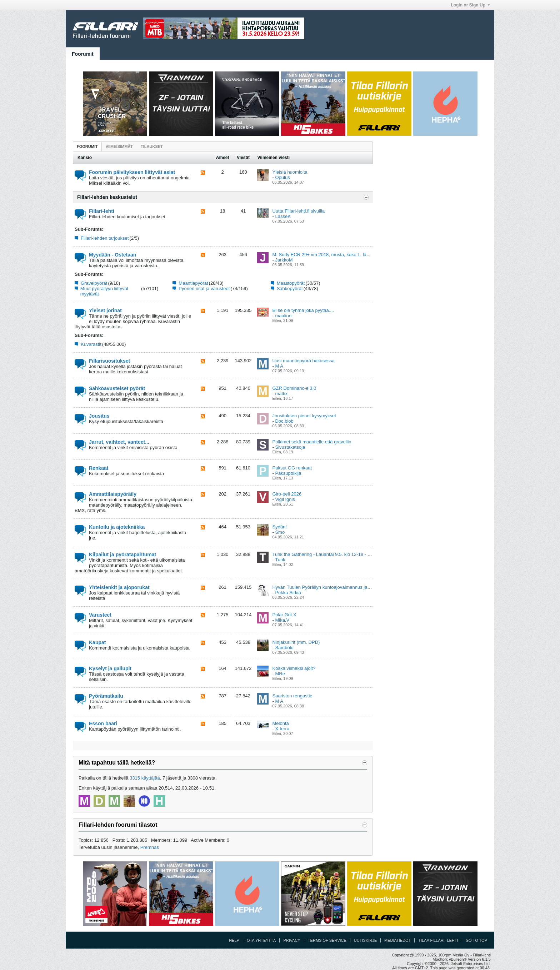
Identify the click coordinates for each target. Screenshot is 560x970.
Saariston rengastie (292, 696)
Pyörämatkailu (106, 696)
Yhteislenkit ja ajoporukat (119, 587)
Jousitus (99, 416)
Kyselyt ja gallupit (110, 668)
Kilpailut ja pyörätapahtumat (122, 554)
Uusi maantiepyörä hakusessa (303, 361)
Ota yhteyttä (261, 940)
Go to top (476, 940)
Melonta (280, 723)
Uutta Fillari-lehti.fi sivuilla (298, 211)
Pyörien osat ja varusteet (204, 288)
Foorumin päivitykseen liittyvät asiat (132, 172)
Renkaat (99, 468)
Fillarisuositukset (109, 361)
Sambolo (284, 648)
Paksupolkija (288, 473)
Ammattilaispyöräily (113, 494)
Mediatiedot (397, 940)
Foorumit (83, 54)
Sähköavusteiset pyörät (117, 388)
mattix (281, 394)
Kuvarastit (91, 344)
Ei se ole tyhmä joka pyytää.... (303, 310)
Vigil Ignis (285, 499)
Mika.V (282, 620)
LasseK (283, 216)
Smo (280, 532)
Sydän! (279, 527)
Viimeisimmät (119, 146)
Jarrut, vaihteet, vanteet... (119, 442)
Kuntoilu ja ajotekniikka (117, 527)
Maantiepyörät (193, 283)
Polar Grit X (284, 615)
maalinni (284, 316)
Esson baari (103, 723)
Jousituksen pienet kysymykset (304, 416)
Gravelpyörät (94, 283)
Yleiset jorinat (105, 310)
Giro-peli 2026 (287, 494)
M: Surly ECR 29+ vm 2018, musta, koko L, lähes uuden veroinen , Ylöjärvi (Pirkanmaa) (362, 255)
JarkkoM (284, 260)
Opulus (282, 177)
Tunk (280, 560)
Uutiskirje (365, 940)
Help (234, 940)
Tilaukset (152, 146)
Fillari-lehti (102, 211)
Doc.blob (284, 421)
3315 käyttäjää (145, 778)
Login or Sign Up (470, 5)
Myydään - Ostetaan (112, 255)
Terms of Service (327, 940)
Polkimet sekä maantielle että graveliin (312, 442)
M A (279, 366)
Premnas (150, 847)
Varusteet (100, 615)
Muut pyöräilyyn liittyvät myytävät (104, 291)
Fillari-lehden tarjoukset (105, 238)
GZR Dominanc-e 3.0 (294, 388)
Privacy (292, 940)
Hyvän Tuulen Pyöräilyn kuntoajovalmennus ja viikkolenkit (331, 587)
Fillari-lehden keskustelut (107, 197)
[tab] (87, 146)
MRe (280, 674)
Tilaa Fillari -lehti (438, 940)
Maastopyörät (291, 283)
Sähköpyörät (290, 288)
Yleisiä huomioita (290, 172)
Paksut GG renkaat (292, 468)
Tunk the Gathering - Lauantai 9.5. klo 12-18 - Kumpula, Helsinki (338, 554)
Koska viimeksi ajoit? (294, 668)
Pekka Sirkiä (288, 593)
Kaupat (97, 642)
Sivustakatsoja (290, 447)
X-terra (282, 729)
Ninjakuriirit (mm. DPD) (296, 642)
